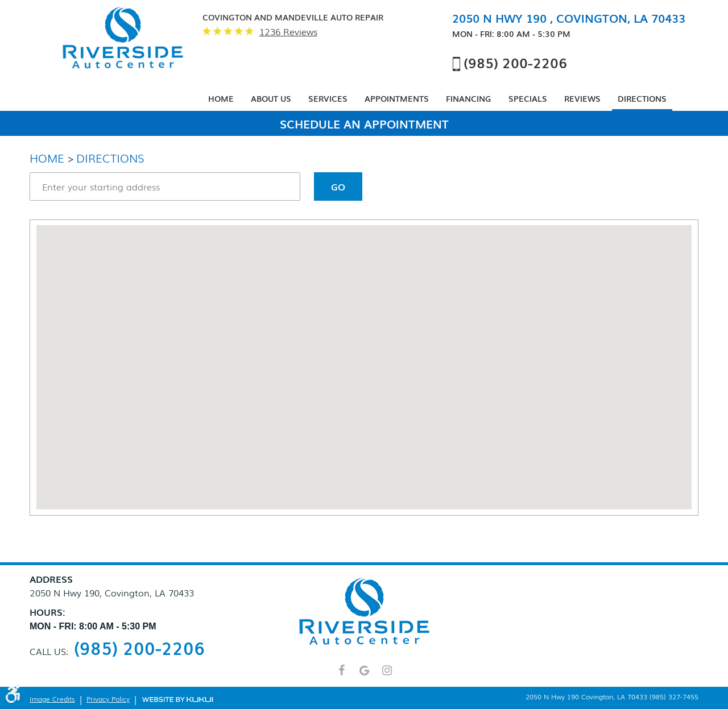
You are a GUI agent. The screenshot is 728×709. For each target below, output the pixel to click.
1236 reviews (288, 32)
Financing (469, 98)
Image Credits (52, 699)
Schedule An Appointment (364, 123)
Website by (177, 699)
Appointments (397, 98)
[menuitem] (221, 99)
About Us (271, 98)
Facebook (341, 675)
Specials (528, 98)
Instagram (387, 675)
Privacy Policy (108, 699)
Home (221, 98)
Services (328, 98)
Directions (642, 98)
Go (338, 186)
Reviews (582, 98)
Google (364, 675)
